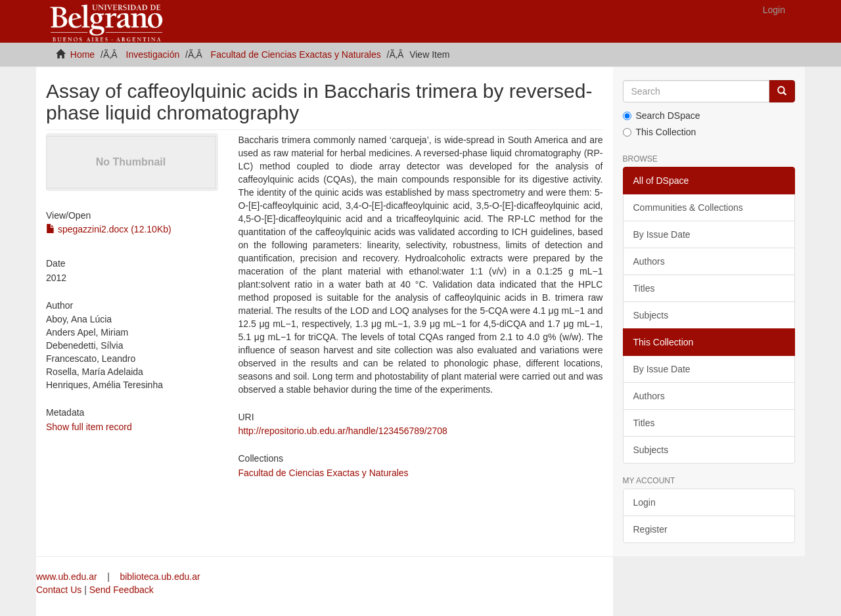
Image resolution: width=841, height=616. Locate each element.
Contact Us (59, 590)
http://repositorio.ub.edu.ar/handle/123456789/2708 (342, 431)
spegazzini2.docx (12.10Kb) (109, 229)
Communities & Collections (688, 208)
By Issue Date (662, 234)
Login (645, 502)
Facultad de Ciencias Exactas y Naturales (296, 55)
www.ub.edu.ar (68, 577)
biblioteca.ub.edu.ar (160, 577)
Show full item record (89, 427)
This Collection (660, 132)
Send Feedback (122, 590)
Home (82, 55)
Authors (649, 261)
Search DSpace (662, 116)
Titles (644, 288)
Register (650, 529)
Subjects (651, 315)
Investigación (153, 55)
